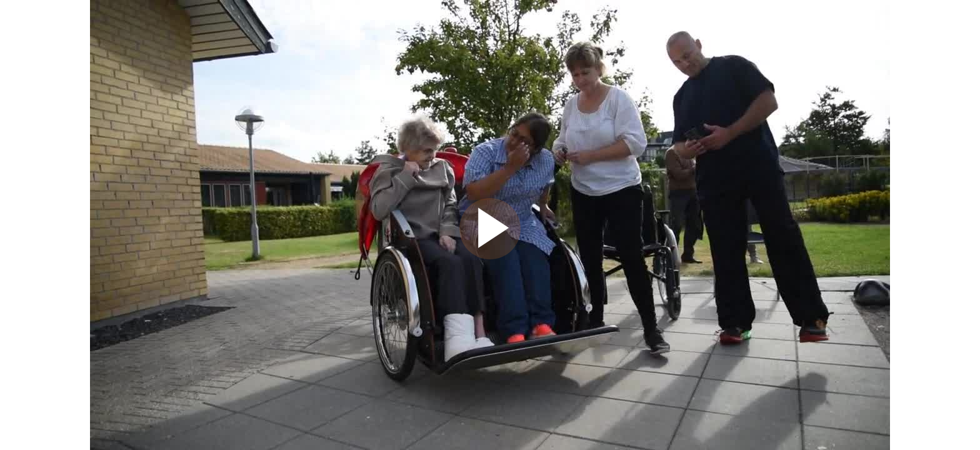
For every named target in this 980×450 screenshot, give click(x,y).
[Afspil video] (490, 256)
